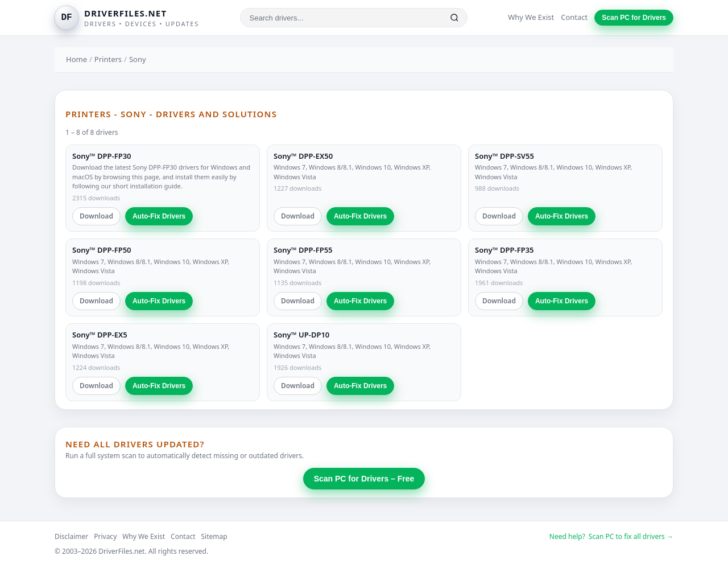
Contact (574, 17)
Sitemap (214, 536)
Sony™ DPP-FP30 (102, 156)
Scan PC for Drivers (634, 18)
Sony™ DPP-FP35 (504, 250)
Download (96, 216)
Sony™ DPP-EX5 (100, 335)
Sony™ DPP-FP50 (102, 250)
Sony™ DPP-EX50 (303, 156)
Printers (108, 59)
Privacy (105, 536)
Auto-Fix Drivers (159, 216)
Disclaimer (71, 536)
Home (76, 59)
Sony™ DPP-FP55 (303, 250)
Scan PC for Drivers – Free (364, 479)
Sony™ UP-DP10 (301, 335)
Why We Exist (531, 17)
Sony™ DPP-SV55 (504, 156)
